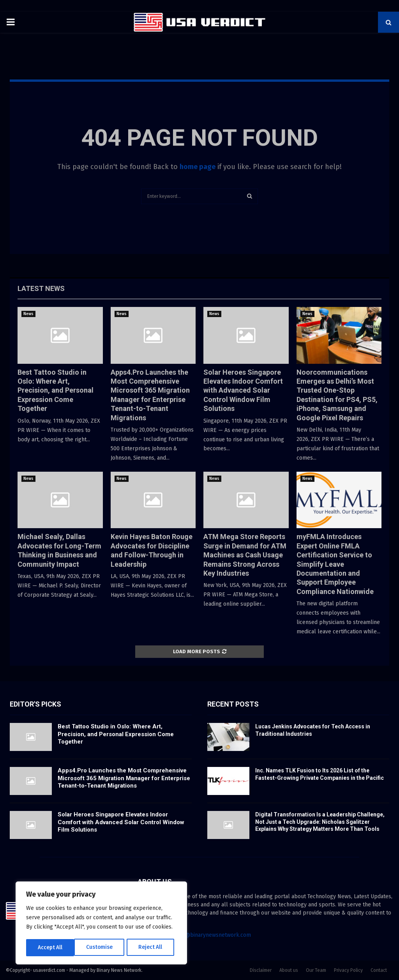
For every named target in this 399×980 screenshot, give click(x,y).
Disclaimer (261, 970)
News (28, 314)
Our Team (316, 970)
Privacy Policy (348, 970)
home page (198, 167)
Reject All (102, 947)
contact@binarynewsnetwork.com (209, 935)
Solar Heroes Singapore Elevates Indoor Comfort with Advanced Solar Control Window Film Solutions (243, 390)
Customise (51, 947)
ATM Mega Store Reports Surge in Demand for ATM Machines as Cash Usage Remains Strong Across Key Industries (245, 555)
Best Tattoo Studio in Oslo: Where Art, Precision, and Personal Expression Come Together (56, 390)
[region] (101, 924)
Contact (379, 970)
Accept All (153, 947)
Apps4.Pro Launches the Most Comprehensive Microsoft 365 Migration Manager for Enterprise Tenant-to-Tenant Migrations (124, 778)
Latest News (41, 288)
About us (289, 970)
